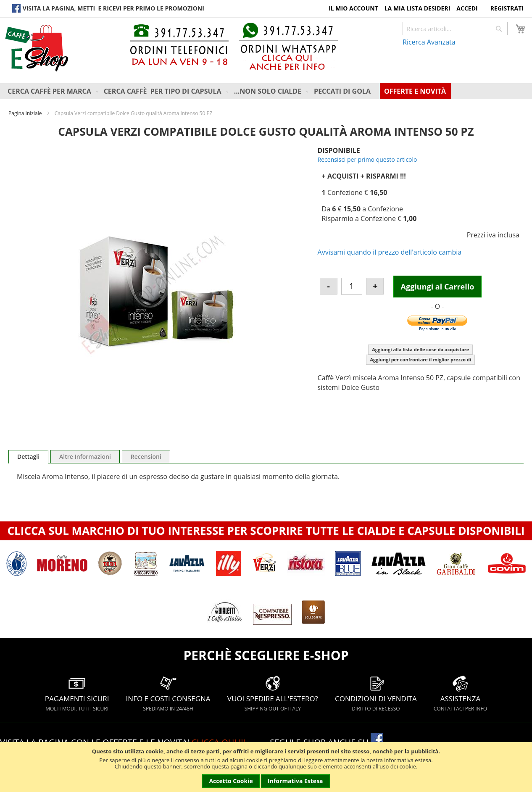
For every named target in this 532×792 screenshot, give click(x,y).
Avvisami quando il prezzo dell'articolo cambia (390, 252)
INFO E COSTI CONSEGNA (168, 693)
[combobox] (455, 29)
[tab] (28, 457)
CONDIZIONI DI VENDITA (376, 693)
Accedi (467, 8)
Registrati (507, 8)
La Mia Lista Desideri (417, 8)
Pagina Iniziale (25, 113)
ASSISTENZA (460, 693)
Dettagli (28, 457)
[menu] (268, 91)
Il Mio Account (353, 8)
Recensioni (146, 457)
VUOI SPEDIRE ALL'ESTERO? (273, 693)
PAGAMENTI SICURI (77, 693)
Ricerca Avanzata (429, 42)
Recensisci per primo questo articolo (367, 159)
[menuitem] (54, 91)
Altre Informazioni (85, 457)
